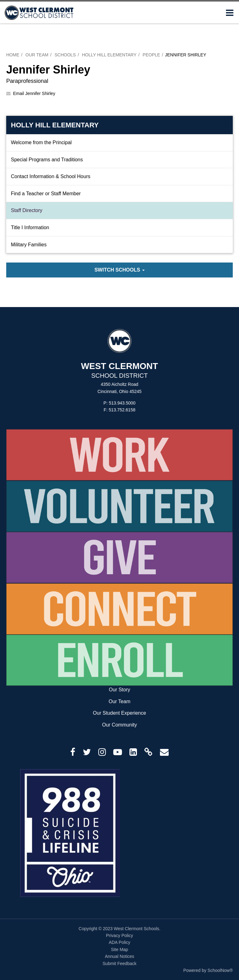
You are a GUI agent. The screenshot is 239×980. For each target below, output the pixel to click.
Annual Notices (119, 956)
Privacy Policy (119, 935)
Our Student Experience (120, 713)
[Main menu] (230, 12)
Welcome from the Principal (41, 142)
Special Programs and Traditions (47, 160)
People (151, 55)
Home (13, 55)
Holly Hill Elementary (109, 55)
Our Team (37, 55)
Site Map (119, 949)
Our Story (119, 690)
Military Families (29, 245)
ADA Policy (119, 942)
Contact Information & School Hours (51, 176)
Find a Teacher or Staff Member (46, 194)
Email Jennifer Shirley (34, 93)
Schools (65, 55)
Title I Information (30, 227)
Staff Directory (27, 210)
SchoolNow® (220, 970)
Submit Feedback (120, 963)
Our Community (119, 725)
